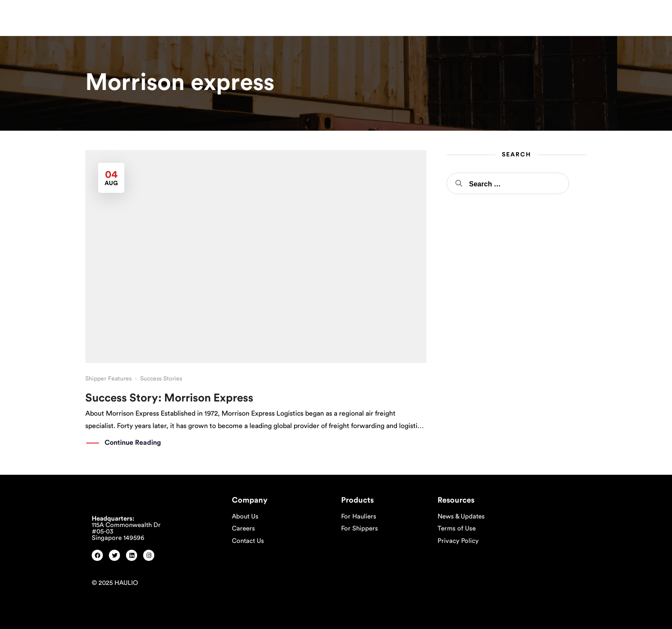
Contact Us (248, 541)
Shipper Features (108, 379)
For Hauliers (359, 517)
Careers (243, 529)
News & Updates (461, 517)
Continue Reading (133, 443)
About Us (245, 517)
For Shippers (360, 529)
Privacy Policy (458, 541)
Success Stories (161, 379)
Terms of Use (457, 529)
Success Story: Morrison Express (169, 398)
